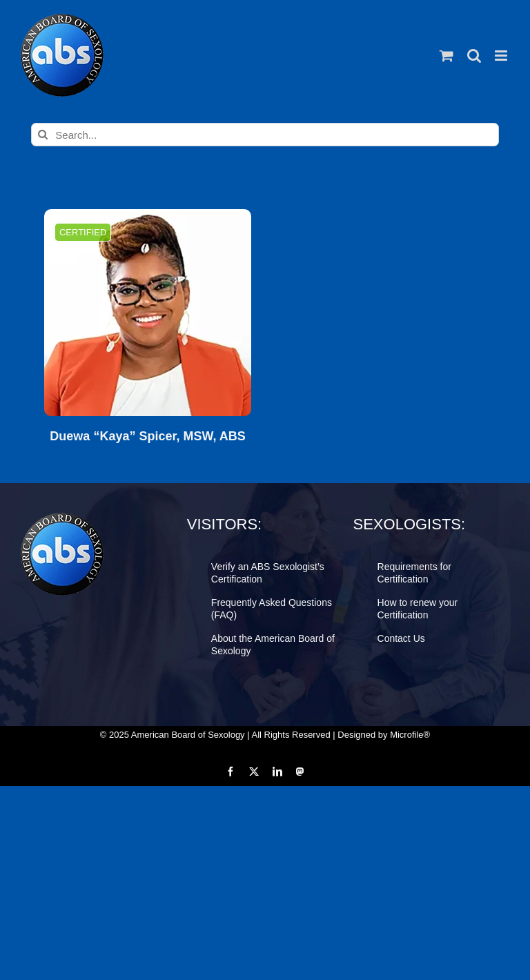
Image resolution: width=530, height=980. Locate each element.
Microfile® (410, 735)
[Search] (43, 135)
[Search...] (265, 135)
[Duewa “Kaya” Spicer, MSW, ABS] (148, 313)
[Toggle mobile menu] (502, 56)
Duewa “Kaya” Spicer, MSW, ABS (147, 437)
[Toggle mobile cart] (446, 56)
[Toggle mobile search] (474, 56)
